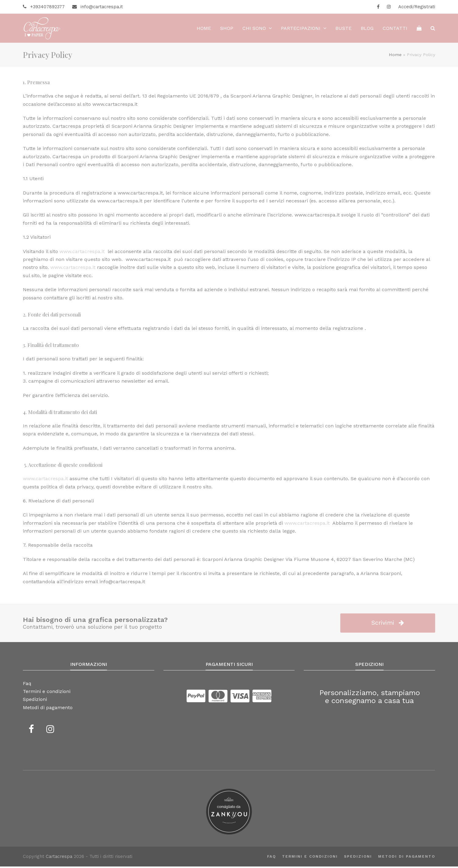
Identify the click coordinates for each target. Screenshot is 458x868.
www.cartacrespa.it (45, 480)
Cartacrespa (59, 858)
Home (395, 56)
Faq (272, 858)
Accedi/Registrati (417, 7)
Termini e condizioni (310, 858)
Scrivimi (388, 624)
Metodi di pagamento (407, 858)
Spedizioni (358, 858)
